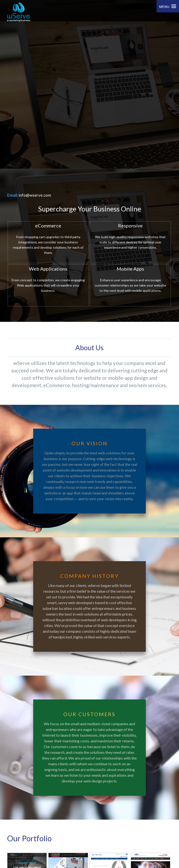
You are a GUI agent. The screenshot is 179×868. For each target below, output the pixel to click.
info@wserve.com (35, 195)
